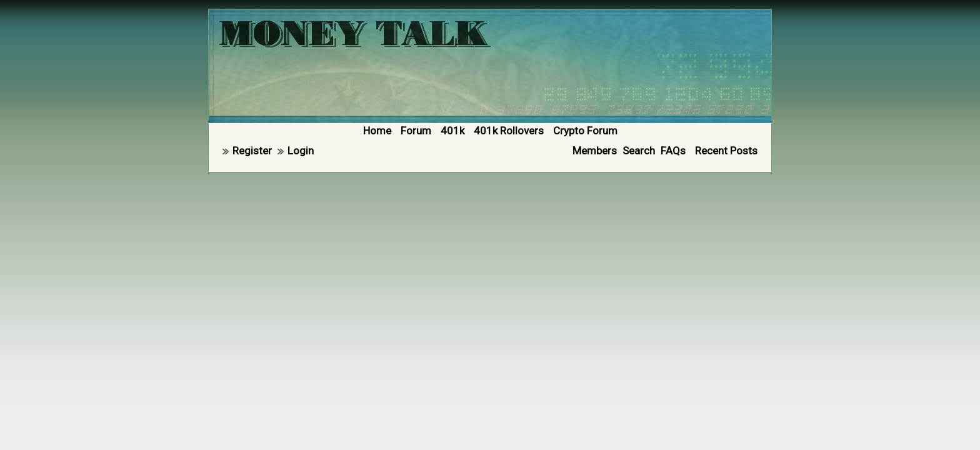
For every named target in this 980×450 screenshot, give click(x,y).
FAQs (673, 151)
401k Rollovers (509, 131)
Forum (416, 131)
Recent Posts (726, 151)
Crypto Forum (585, 131)
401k (452, 131)
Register (252, 151)
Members (595, 151)
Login (301, 151)
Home (377, 131)
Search (639, 151)
